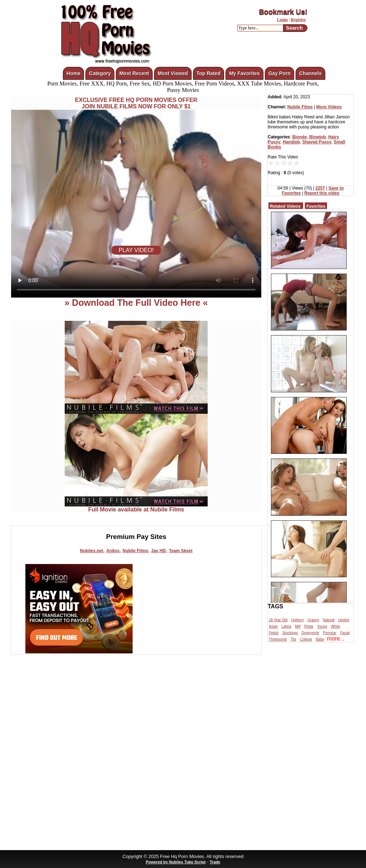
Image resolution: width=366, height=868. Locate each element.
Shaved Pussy (317, 142)
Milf (298, 626)
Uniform (298, 620)
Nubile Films (135, 551)
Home (73, 73)
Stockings (290, 633)
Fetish (274, 633)
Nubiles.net (92, 551)
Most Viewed (173, 73)
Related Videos (285, 206)
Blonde (300, 137)
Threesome (278, 639)
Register (298, 20)
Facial (345, 633)
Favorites (316, 206)
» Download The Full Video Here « (136, 303)
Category (100, 73)
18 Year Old (278, 620)
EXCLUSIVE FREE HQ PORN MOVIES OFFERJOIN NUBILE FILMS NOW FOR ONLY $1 (136, 103)
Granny (313, 620)
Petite (309, 626)
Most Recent (134, 73)
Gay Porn (280, 73)
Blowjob (318, 137)
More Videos (329, 107)
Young (322, 626)
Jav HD (159, 551)
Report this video (322, 193)
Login (282, 20)
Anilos (113, 551)
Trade (215, 862)
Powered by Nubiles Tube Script (176, 862)
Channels (310, 73)
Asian (273, 626)
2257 (320, 188)
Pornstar (330, 633)
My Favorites (244, 73)
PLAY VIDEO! (136, 250)
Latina (286, 626)
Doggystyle (310, 633)
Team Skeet (181, 551)
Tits (293, 639)
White (336, 626)
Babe (320, 639)
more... (336, 639)
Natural (328, 620)
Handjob (291, 142)
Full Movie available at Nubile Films (136, 507)
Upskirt (344, 620)
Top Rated (209, 73)
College (306, 639)
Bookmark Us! (283, 12)
